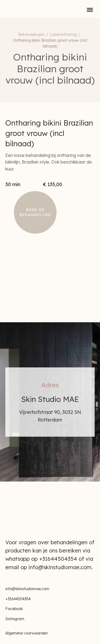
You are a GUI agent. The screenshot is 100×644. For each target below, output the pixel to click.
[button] (90, 9)
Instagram (15, 623)
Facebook (14, 613)
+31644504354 (18, 603)
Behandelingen (31, 35)
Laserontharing (63, 35)
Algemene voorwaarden (27, 638)
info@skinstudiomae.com (27, 593)
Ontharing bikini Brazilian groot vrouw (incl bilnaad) (50, 43)
